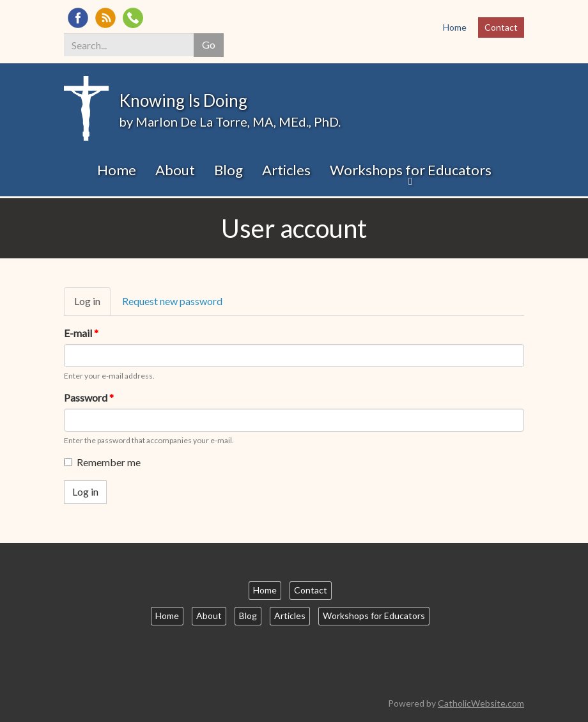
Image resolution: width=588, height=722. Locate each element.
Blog (228, 170)
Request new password (172, 301)
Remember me (102, 462)
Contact (501, 27)
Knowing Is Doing (183, 100)
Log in (92, 305)
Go (209, 44)
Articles (286, 170)
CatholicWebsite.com (481, 703)
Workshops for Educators (411, 170)
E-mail (81, 333)
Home (455, 27)
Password (89, 397)
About (175, 170)
